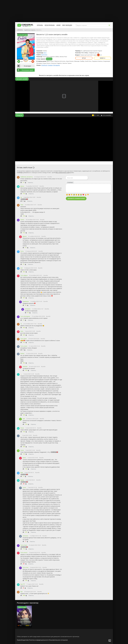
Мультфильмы (50, 25)
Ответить (30, 183)
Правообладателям (23, 640)
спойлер (24, 199)
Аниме (58, 25)
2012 (45, 53)
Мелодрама (57, 65)
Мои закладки (67, 25)
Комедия (50, 65)
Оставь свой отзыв (25, 167)
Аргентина (44, 55)
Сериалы (40, 25)
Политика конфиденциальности (39, 640)
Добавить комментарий (76, 198)
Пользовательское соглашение (58, 640)
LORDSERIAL (20, 30)
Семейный (44, 65)
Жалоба (50, 177)
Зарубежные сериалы (30, 30)
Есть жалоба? (106, 115)
